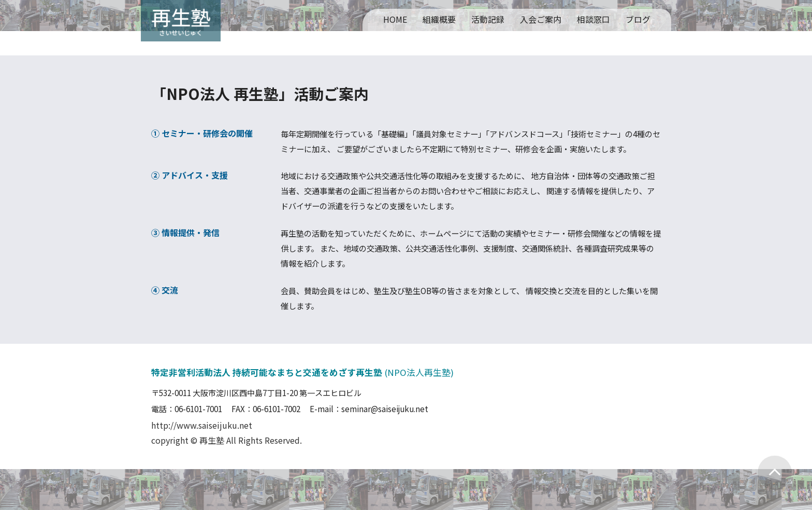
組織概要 (439, 19)
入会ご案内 (541, 19)
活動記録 (488, 19)
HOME (395, 19)
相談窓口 (593, 19)
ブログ (638, 19)
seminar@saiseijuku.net (385, 409)
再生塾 (181, 17)
